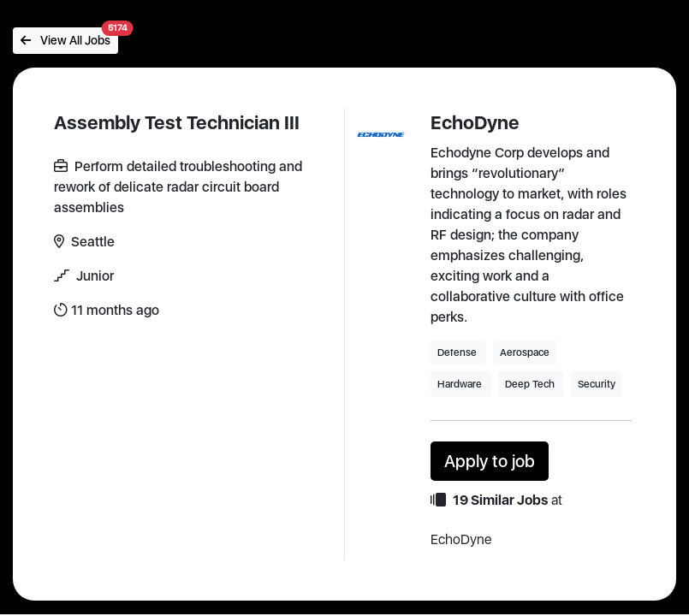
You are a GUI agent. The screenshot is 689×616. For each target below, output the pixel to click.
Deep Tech (531, 384)
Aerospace (525, 352)
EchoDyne (475, 122)
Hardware (461, 384)
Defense (458, 352)
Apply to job (490, 461)
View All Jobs (69, 37)
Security (597, 384)
